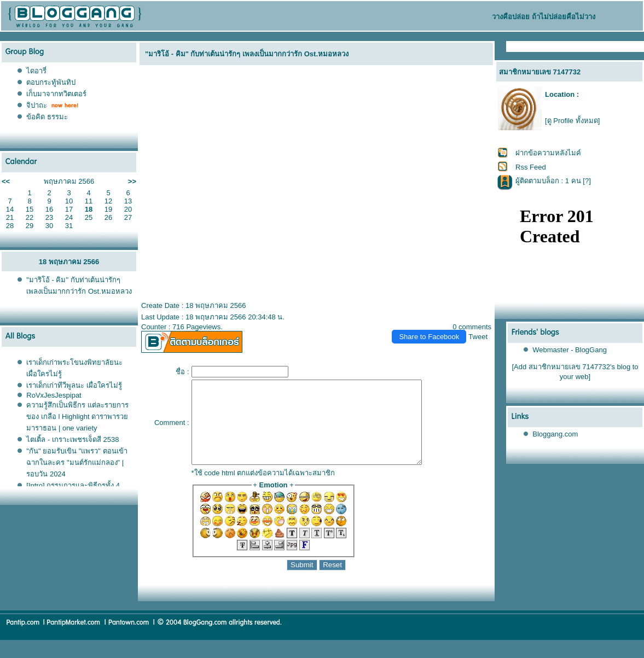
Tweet (478, 337)
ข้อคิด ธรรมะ (47, 117)
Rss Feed (531, 167)
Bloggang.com (555, 434)
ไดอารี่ (36, 71)
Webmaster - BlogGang (570, 350)
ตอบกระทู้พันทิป (51, 82)
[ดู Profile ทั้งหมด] (572, 121)
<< (6, 181)
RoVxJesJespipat (54, 395)
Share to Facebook (429, 337)
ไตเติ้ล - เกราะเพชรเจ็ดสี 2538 (72, 439)
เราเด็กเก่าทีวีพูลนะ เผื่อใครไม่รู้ (74, 385)
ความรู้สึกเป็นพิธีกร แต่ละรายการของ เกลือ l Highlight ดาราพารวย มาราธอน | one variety (77, 417)
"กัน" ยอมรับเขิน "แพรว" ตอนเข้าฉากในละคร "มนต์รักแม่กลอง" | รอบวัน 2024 (77, 462)
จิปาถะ (37, 105)
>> (132, 181)
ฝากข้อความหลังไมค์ (548, 153)
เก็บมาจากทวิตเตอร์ (56, 94)
